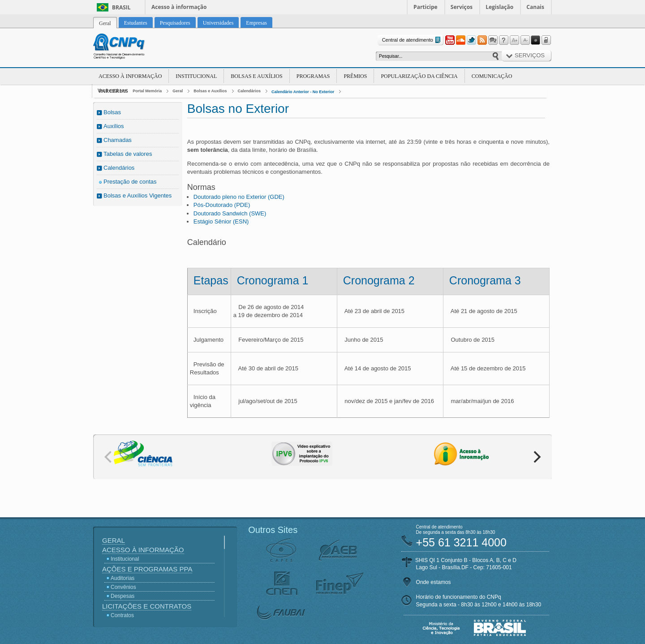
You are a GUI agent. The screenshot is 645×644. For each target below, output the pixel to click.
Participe (426, 7)
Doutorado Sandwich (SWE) (230, 213)
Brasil (121, 7)
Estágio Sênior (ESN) (221, 221)
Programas (313, 76)
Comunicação (492, 76)
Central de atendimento (412, 40)
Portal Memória (147, 91)
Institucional (196, 76)
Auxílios (114, 126)
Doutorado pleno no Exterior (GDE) (239, 197)
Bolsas (112, 112)
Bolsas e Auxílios (256, 76)
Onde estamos (434, 582)
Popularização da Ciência (419, 76)
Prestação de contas (130, 182)
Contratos (122, 615)
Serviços (462, 7)
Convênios (123, 587)
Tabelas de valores (128, 154)
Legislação (499, 7)
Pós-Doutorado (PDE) (222, 205)
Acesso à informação (179, 7)
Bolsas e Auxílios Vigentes (138, 195)
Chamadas (118, 140)
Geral (178, 91)
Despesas (123, 596)
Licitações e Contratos (147, 606)
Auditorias (123, 578)
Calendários (249, 91)
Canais (535, 7)
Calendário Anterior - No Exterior (303, 92)
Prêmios (355, 76)
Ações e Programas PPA (147, 569)
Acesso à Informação (130, 76)
